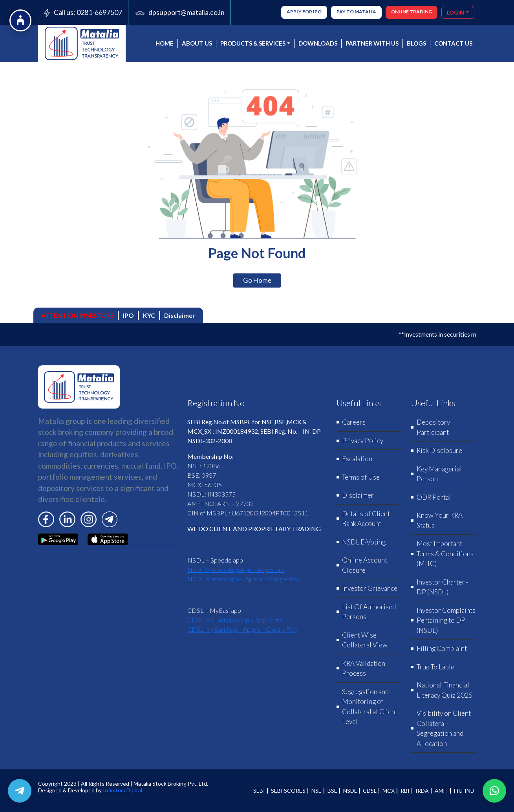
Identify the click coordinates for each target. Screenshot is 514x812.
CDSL (370, 791)
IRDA (422, 791)
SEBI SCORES (288, 791)
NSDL (350, 791)
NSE (316, 791)
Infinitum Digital (123, 790)
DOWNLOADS (318, 43)
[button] (494, 791)
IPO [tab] (128, 315)
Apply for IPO (304, 12)
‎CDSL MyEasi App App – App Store (235, 620)
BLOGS (416, 43)
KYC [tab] (149, 315)
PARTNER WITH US (372, 43)
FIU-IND (464, 791)
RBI (405, 791)
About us (197, 43)
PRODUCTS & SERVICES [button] (253, 43)
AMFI (441, 791)
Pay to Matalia (356, 12)
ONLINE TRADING (412, 12)
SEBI (259, 791)
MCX (389, 791)
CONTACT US (453, 43)
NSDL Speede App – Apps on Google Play (243, 579)
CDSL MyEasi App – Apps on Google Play (242, 629)
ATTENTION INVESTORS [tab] (78, 315)
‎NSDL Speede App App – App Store (236, 569)
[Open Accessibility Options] (20, 20)
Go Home (257, 280)
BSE (332, 791)
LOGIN (455, 12)
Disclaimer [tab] (180, 315)
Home (165, 43)
